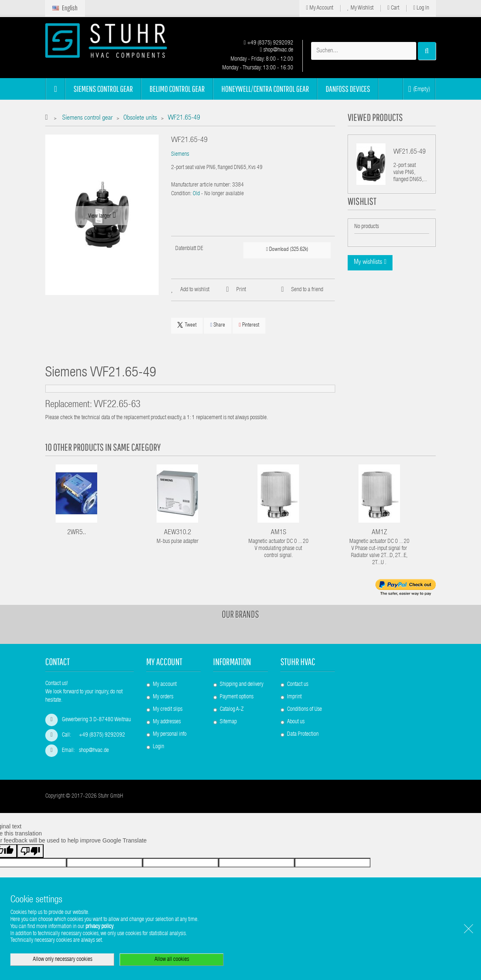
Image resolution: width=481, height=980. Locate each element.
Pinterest (249, 325)
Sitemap (228, 722)
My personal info (170, 734)
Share (218, 325)
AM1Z (379, 533)
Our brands (240, 614)
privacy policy (99, 927)
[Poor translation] (30, 857)
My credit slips (168, 710)
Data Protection (303, 734)
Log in (421, 8)
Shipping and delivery (242, 685)
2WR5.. (77, 533)
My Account (320, 8)
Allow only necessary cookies (63, 960)
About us (296, 722)
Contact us (298, 685)
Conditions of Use (304, 710)
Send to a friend (307, 290)
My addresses (167, 722)
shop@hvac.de (277, 50)
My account (164, 662)
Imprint (294, 697)
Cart (393, 8)
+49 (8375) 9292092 (269, 43)
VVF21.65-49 (410, 152)
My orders (163, 697)
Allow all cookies (172, 960)
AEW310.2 (178, 533)
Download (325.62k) (287, 249)
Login (158, 747)
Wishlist (362, 211)
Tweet (187, 325)
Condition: (181, 194)
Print (241, 290)
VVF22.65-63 (117, 405)
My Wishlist (360, 8)
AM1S (279, 533)
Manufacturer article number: (201, 185)
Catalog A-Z (232, 710)
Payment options (237, 697)
